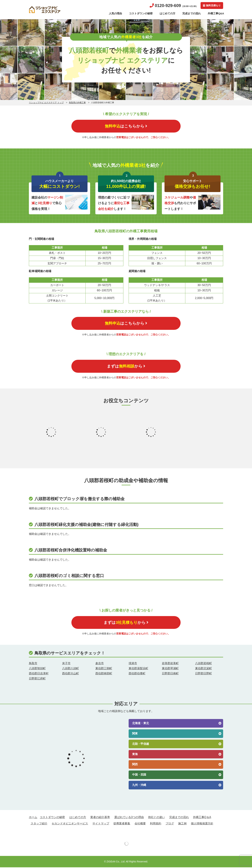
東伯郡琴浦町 (170, 669)
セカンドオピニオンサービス (70, 824)
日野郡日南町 (170, 674)
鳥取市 (33, 664)
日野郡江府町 (37, 679)
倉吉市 (100, 664)
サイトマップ (101, 824)
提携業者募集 (122, 824)
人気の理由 (115, 13)
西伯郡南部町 (104, 674)
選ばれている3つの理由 (129, 818)
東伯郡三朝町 (104, 669)
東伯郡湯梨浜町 (138, 669)
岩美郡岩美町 (170, 664)
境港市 (133, 664)
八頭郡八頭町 (71, 669)
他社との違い (156, 818)
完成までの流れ (192, 13)
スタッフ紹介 (39, 824)
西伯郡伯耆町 (137, 674)
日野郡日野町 (204, 674)
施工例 (182, 824)
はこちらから (126, 126)
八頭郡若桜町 (204, 664)
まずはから (126, 367)
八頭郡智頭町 (37, 669)
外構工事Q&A (216, 13)
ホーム (33, 818)
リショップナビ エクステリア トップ (46, 103)
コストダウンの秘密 (141, 13)
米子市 (66, 664)
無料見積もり (212, 5)
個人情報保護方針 (202, 824)
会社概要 (140, 824)
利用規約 (156, 824)
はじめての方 (167, 13)
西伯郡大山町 (71, 674)
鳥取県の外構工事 (77, 103)
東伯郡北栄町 (204, 669)
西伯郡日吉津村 (39, 674)
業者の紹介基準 (100, 818)
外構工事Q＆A (202, 818)
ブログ (170, 824)
